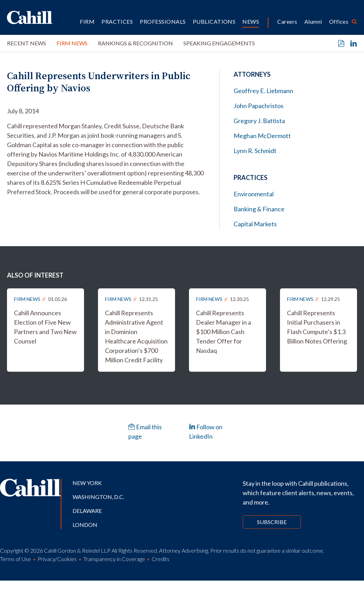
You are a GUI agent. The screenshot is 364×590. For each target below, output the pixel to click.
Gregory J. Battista (259, 121)
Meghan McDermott (262, 136)
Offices (339, 21)
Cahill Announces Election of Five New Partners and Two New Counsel (45, 327)
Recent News (26, 43)
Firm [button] (87, 21)
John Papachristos (259, 106)
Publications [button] (214, 21)
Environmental (254, 194)
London (85, 525)
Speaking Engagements (219, 43)
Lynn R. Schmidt (255, 151)
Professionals (163, 21)
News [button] (251, 21)
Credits (161, 559)
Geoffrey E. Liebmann (263, 91)
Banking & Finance (259, 209)
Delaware (87, 511)
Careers (287, 21)
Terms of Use (16, 559)
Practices (117, 21)
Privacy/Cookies (57, 559)
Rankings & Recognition (135, 43)
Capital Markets (255, 224)
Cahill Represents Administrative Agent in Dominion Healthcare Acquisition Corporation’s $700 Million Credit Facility (136, 336)
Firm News (72, 43)
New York (87, 483)
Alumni (313, 21)
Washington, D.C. (98, 497)
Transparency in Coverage (114, 559)
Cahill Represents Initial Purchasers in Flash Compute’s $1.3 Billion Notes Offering (317, 327)
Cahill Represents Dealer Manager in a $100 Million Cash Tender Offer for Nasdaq (223, 332)
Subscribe (272, 522)
